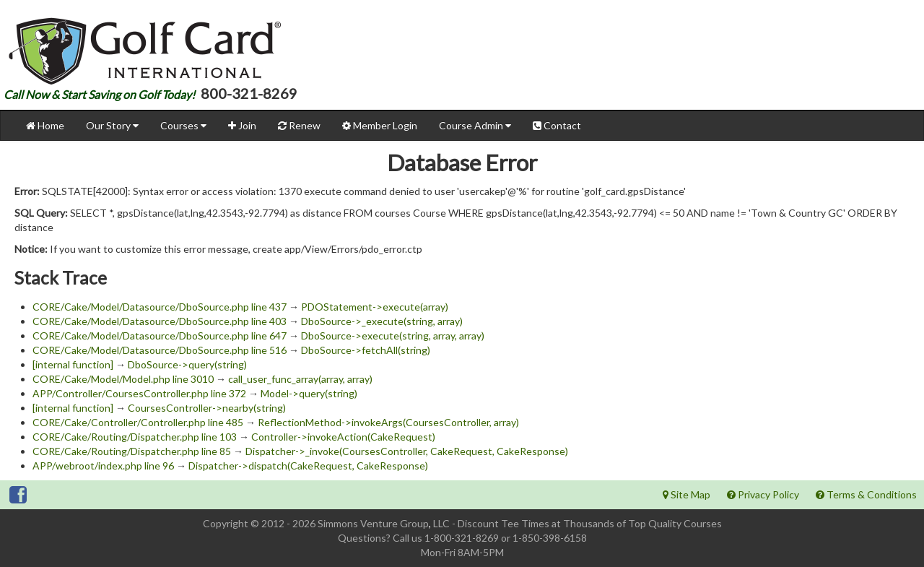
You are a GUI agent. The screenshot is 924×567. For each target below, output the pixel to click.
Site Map (687, 494)
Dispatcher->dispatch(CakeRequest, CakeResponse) (308, 466)
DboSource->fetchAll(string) (366, 350)
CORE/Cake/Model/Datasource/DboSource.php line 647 (160, 336)
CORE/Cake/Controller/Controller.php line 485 (138, 422)
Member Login (380, 125)
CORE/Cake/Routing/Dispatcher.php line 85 (132, 451)
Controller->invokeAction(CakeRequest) (343, 437)
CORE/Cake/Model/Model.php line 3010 (123, 379)
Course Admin (475, 125)
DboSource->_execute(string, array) (382, 321)
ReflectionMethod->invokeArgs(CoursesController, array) (388, 422)
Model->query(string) (309, 393)
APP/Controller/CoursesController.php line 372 (139, 393)
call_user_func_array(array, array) (300, 379)
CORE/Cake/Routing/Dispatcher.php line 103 (135, 437)
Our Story (112, 125)
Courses (183, 125)
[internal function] (73, 364)
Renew (299, 125)
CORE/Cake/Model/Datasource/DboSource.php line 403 (160, 321)
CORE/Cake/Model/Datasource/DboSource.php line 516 (160, 350)
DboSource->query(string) (187, 364)
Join (242, 125)
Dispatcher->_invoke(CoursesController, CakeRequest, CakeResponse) (407, 451)
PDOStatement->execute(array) (375, 307)
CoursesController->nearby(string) (207, 408)
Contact (557, 125)
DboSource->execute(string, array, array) (393, 336)
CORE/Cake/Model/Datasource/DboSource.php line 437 (160, 307)
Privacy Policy (763, 494)
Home (45, 125)
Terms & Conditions (866, 494)
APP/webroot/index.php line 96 (103, 466)
